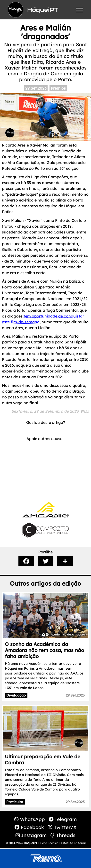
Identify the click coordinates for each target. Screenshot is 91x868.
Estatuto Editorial (73, 843)
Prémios (58, 88)
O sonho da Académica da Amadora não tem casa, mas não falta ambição (44, 650)
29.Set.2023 (36, 88)
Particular (15, 802)
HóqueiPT (31, 843)
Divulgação (16, 695)
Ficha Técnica (49, 843)
